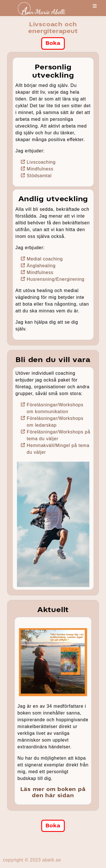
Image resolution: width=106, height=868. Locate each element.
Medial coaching (45, 259)
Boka (53, 43)
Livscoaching (41, 162)
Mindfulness (40, 169)
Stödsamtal (39, 176)
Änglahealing (41, 266)
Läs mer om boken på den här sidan (53, 792)
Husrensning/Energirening (56, 279)
